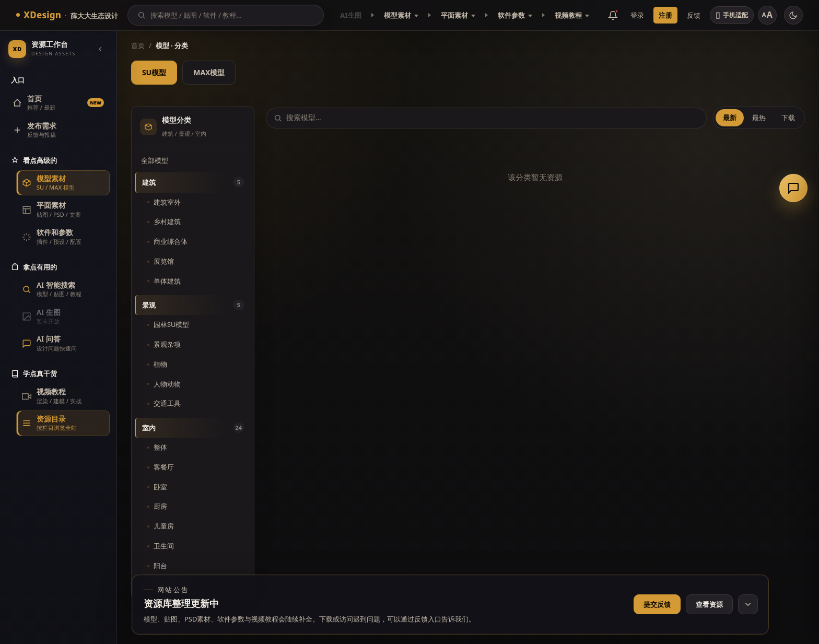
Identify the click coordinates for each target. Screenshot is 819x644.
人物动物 (167, 384)
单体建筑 (167, 281)
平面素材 (458, 15)
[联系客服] (793, 188)
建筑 (193, 182)
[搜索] (232, 15)
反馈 (694, 15)
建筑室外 (167, 202)
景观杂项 (167, 344)
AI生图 (351, 15)
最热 (759, 118)
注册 (665, 15)
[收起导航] (100, 49)
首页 (138, 45)
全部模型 (155, 160)
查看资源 (709, 604)
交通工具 (167, 403)
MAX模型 (209, 72)
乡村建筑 (167, 221)
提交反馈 (657, 604)
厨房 (160, 506)
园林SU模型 (171, 324)
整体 (160, 447)
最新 (730, 118)
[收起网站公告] (748, 604)
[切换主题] (793, 15)
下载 (788, 118)
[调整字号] (767, 15)
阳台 (160, 566)
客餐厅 (164, 467)
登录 (637, 15)
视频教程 (572, 15)
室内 (193, 428)
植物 (160, 364)
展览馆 (164, 261)
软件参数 (515, 15)
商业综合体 (171, 241)
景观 (193, 305)
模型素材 (401, 15)
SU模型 (154, 72)
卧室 (160, 487)
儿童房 (164, 526)
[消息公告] (613, 15)
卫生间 (164, 546)
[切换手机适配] (732, 15)
